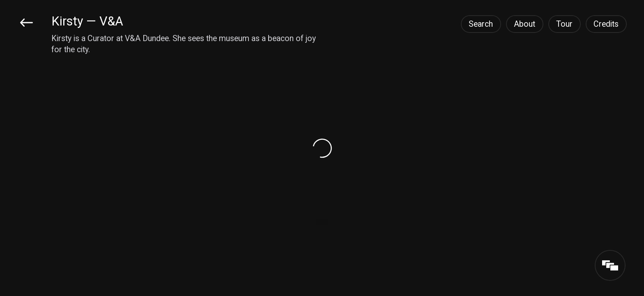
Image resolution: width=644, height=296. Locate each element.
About (524, 24)
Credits (606, 24)
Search (481, 24)
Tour (564, 24)
